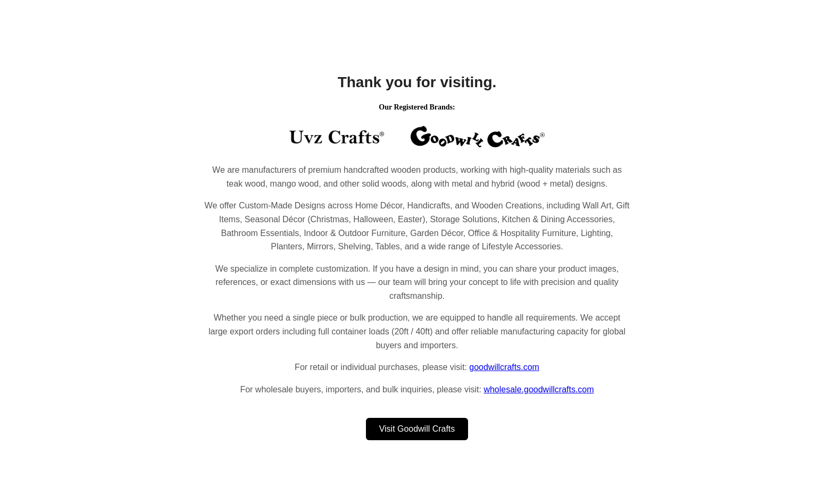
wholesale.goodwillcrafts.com (539, 389)
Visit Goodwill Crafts (417, 429)
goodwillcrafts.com (504, 367)
